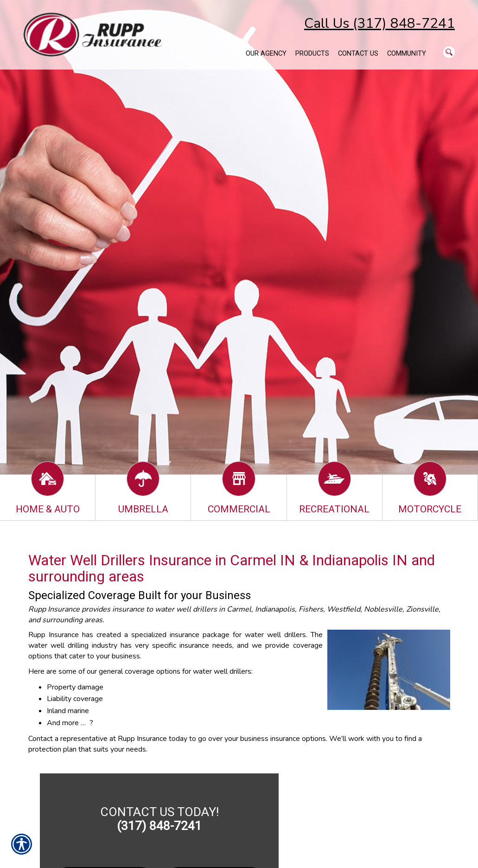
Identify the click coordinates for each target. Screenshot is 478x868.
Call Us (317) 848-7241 (379, 23)
